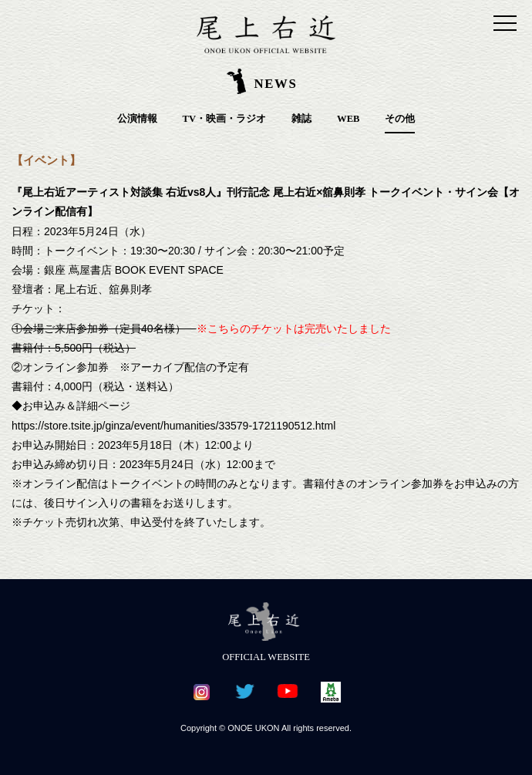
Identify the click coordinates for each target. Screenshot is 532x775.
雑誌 (301, 119)
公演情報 (137, 119)
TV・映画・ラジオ (225, 119)
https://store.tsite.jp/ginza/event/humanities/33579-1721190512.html (173, 426)
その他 (400, 119)
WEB (348, 119)
